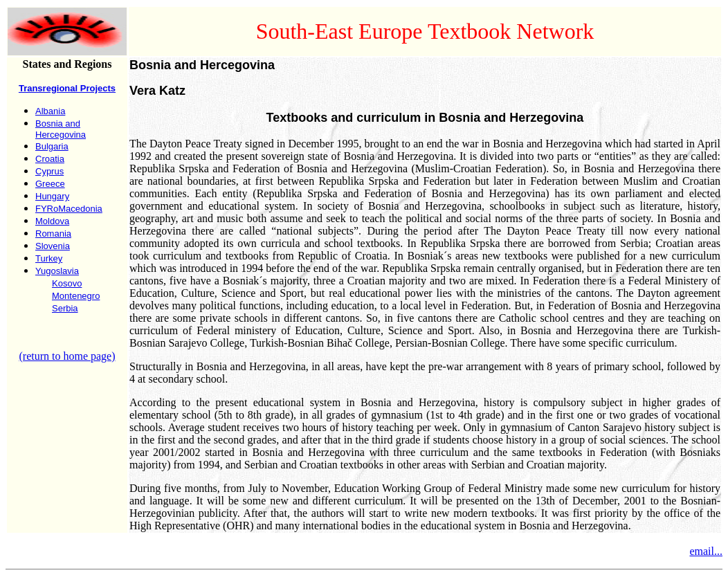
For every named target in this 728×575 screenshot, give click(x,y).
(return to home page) (67, 356)
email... (706, 551)
